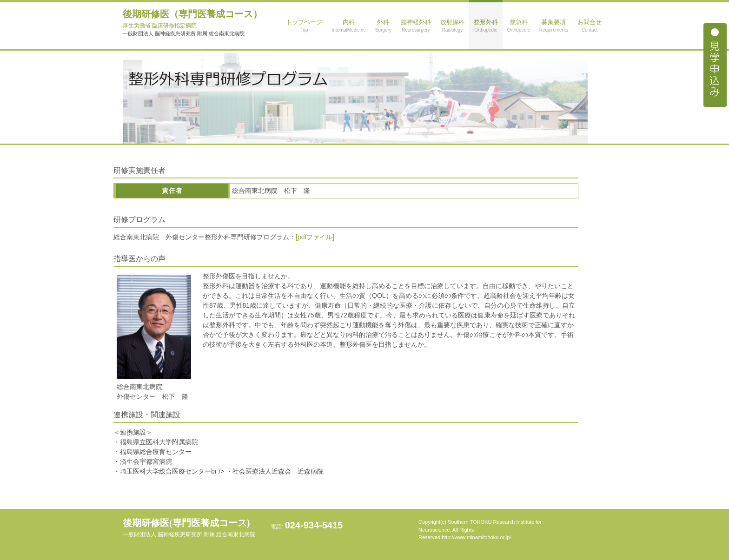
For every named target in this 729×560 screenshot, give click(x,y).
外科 (383, 26)
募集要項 (554, 26)
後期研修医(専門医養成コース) (189, 528)
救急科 (519, 26)
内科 (348, 26)
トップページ (304, 26)
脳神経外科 (416, 26)
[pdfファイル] (315, 237)
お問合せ (590, 26)
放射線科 (452, 26)
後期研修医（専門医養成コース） (192, 19)
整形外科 (486, 26)
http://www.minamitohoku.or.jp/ (476, 537)
